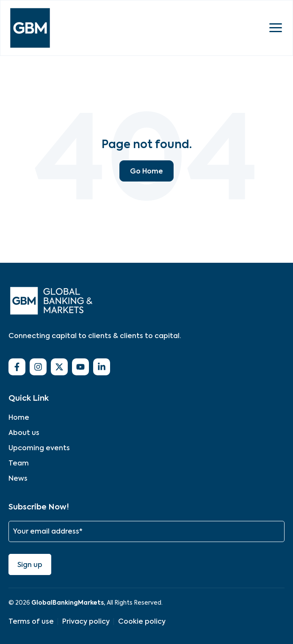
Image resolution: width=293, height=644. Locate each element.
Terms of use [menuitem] (31, 621)
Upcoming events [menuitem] (39, 448)
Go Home (146, 171)
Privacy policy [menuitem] (86, 621)
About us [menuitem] (24, 433)
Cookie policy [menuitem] (142, 621)
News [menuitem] (18, 478)
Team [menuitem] (19, 463)
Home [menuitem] (19, 417)
